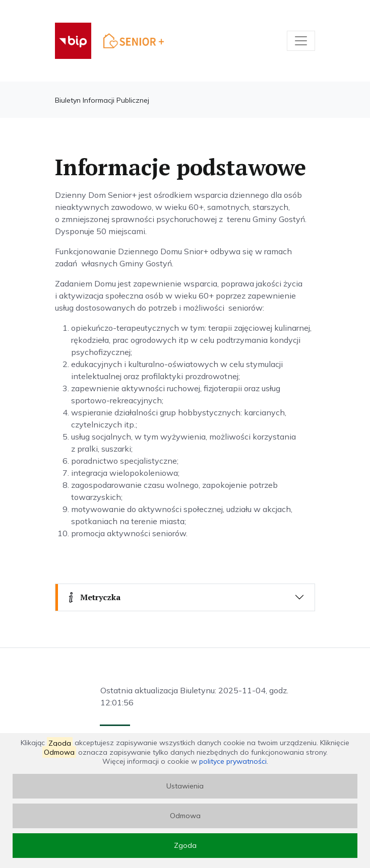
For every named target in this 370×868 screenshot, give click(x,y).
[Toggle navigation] (301, 41)
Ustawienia (185, 786)
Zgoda (185, 845)
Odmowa (185, 816)
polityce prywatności (233, 761)
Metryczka (93, 597)
